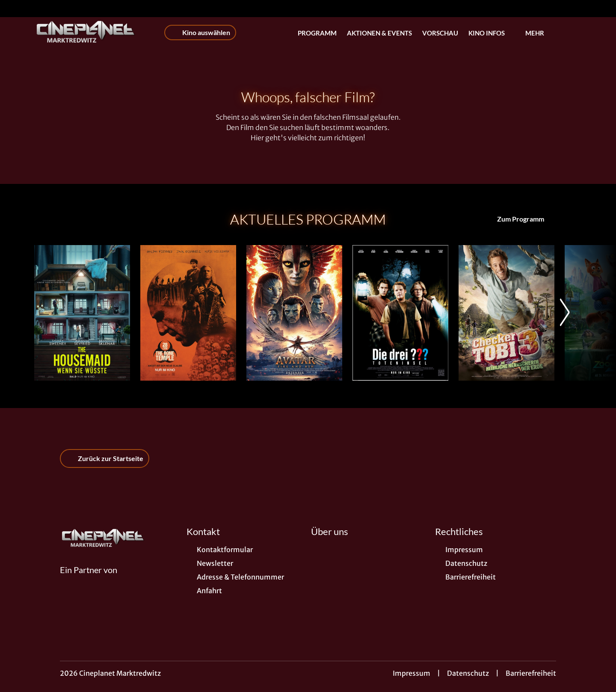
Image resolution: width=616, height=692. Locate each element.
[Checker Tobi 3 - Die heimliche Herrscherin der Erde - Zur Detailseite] (506, 313)
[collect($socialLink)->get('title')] (15, 9)
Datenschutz (468, 673)
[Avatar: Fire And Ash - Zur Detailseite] (294, 313)
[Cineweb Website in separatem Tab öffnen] (89, 580)
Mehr (540, 33)
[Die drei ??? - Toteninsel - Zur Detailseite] (400, 313)
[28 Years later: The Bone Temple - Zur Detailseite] (188, 313)
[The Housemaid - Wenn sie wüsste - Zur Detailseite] (82, 313)
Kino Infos (492, 33)
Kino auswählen (200, 33)
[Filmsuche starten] (573, 33)
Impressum (412, 673)
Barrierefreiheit (531, 673)
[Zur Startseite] (94, 33)
